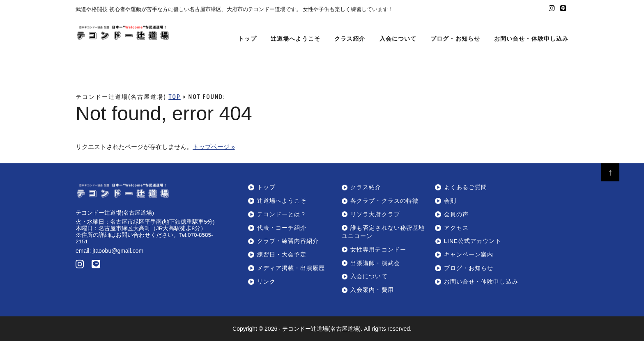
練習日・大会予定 (282, 255)
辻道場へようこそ (282, 201)
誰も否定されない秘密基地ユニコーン (383, 232)
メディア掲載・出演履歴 (291, 268)
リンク (266, 282)
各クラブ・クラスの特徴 (384, 201)
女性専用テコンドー (378, 250)
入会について (369, 276)
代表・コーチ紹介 (282, 228)
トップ (266, 187)
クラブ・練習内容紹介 (288, 241)
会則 (450, 201)
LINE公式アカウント (473, 241)
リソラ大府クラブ (375, 214)
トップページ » (214, 147)
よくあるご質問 (466, 187)
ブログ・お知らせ (469, 268)
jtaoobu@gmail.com (118, 251)
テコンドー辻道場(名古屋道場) (321, 329)
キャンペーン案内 (469, 255)
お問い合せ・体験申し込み (481, 282)
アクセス (456, 228)
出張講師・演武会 (375, 263)
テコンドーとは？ (282, 214)
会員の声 (456, 214)
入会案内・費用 (372, 290)
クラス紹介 (366, 187)
